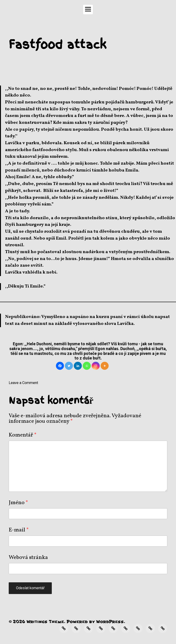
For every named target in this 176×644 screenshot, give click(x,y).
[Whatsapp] (87, 366)
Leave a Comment (23, 383)
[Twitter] (69, 366)
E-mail (19, 530)
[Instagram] (96, 366)
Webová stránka (28, 558)
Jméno (18, 503)
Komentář (23, 435)
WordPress (110, 622)
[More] (105, 366)
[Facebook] (60, 366)
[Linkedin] (78, 366)
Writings (37, 622)
